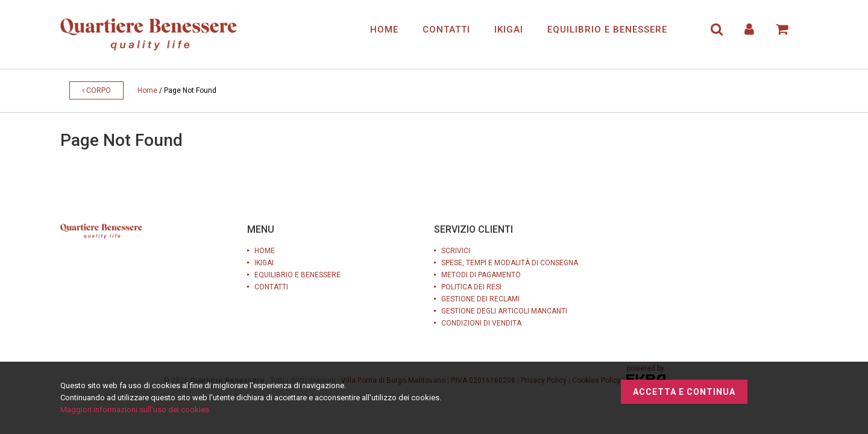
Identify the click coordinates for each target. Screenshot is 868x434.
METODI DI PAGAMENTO (481, 275)
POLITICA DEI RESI (471, 287)
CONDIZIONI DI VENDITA (481, 323)
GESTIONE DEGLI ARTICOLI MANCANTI (504, 311)
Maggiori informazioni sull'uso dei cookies (135, 410)
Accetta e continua (684, 392)
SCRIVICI (456, 251)
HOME (384, 30)
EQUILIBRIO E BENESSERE (607, 30)
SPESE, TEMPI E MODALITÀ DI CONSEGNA (510, 263)
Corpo (96, 90)
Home (147, 90)
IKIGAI (509, 30)
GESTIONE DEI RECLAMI (480, 299)
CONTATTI (446, 30)
